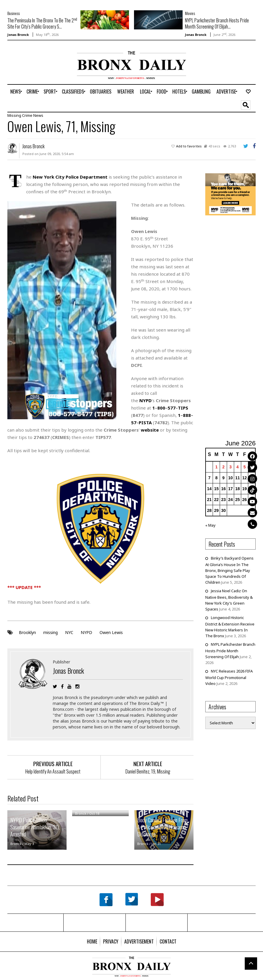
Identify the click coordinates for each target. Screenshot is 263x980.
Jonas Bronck (18, 35)
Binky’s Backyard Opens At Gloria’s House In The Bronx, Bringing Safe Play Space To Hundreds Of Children (229, 570)
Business (14, 13)
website (150, 430)
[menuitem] (15, 91)
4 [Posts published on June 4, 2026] (238, 467)
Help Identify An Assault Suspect (53, 771)
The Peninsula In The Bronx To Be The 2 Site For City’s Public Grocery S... (42, 23)
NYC (69, 632)
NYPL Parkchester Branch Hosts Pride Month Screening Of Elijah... (217, 23)
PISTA (145, 422)
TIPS (183, 408)
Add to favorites (189, 146)
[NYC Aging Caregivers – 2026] (230, 194)
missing (51, 632)
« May (210, 525)
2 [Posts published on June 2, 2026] (224, 467)
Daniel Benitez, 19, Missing (148, 771)
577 (172, 408)
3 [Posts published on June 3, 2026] (231, 467)
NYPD (86, 632)
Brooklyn (27, 632)
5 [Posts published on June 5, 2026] (244, 467)
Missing (14, 115)
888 (187, 415)
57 (134, 422)
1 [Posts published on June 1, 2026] (216, 467)
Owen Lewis (111, 632)
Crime (27, 115)
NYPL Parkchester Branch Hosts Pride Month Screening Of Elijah (230, 650)
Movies (190, 13)
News (38, 115)
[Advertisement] (42, 70)
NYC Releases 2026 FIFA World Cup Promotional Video (229, 677)
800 (161, 408)
